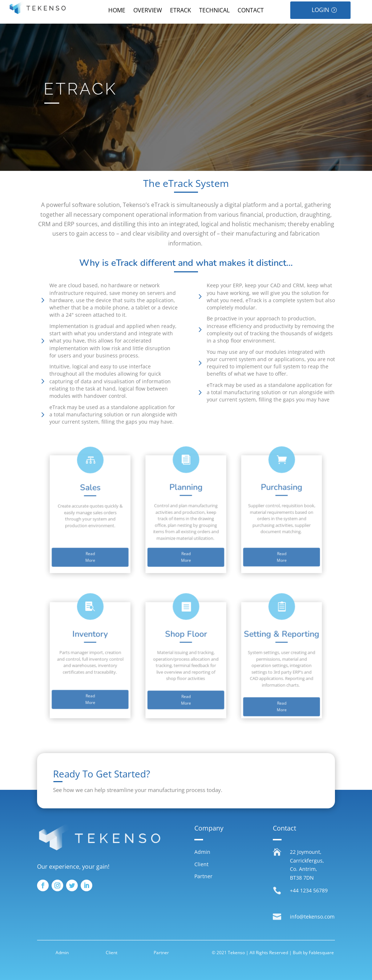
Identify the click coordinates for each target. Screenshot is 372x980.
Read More (125, 541)
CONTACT (251, 11)
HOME (117, 11)
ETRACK (181, 11)
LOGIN (320, 10)
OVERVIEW (148, 11)
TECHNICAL (214, 11)
